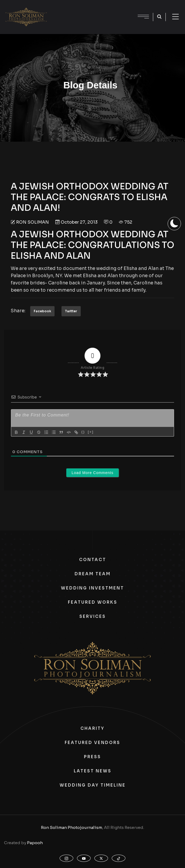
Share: (18, 311)
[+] (91, 432)
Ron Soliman (32, 222)
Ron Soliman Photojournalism (72, 827)
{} (83, 432)
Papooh (35, 843)
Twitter (71, 311)
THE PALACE (37, 245)
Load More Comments (93, 473)
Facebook (42, 311)
